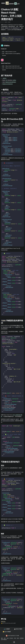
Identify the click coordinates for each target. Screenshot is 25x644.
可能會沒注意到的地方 (7, 84)
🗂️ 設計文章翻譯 (7, 632)
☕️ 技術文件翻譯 (18, 629)
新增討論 (3, 622)
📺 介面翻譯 (7, 629)
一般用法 (4, 78)
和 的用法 (9, 80)
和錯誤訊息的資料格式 (9, 82)
